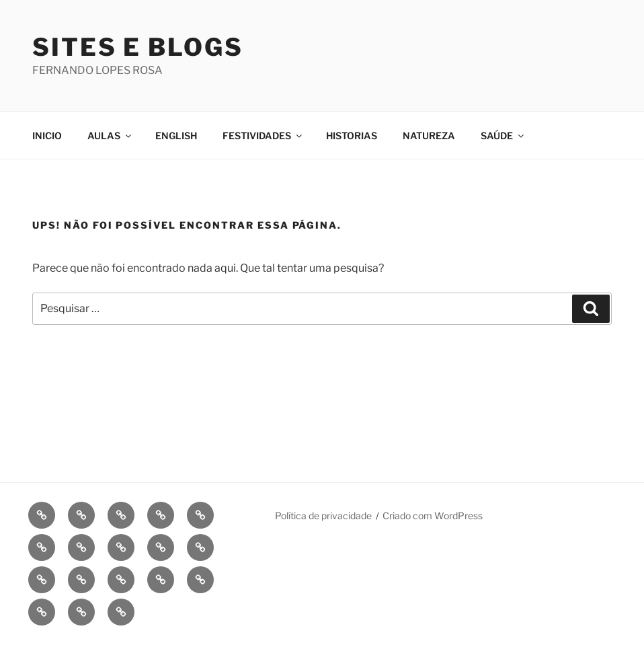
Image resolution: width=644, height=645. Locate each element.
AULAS (110, 136)
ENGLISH (176, 136)
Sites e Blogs (137, 47)
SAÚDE (503, 136)
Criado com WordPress (433, 516)
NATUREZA (429, 136)
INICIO (47, 136)
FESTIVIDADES (263, 136)
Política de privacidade (323, 516)
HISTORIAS (352, 136)
